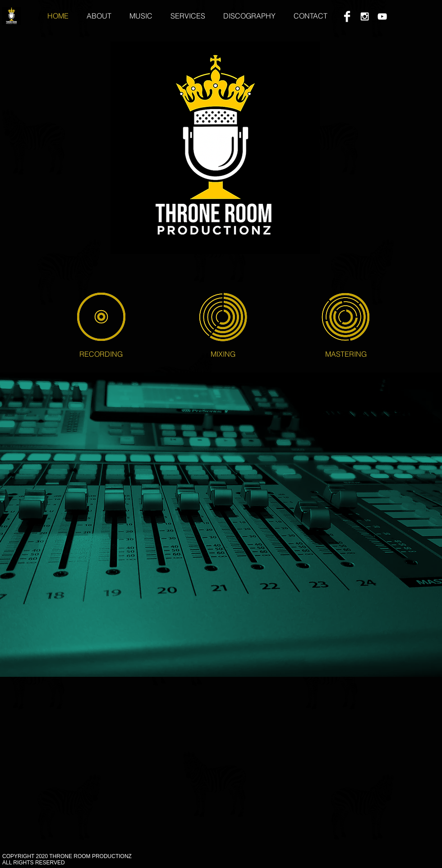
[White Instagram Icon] (365, 16)
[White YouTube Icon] (382, 16)
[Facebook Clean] (347, 16)
